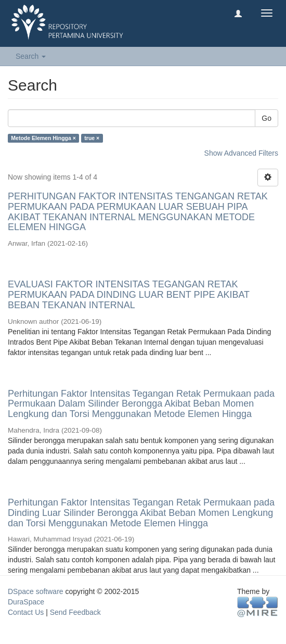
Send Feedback (75, 612)
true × (92, 138)
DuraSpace (26, 602)
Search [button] (31, 56)
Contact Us (26, 612)
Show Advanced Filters (241, 153)
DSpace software (36, 591)
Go (266, 118)
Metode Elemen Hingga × (43, 138)
